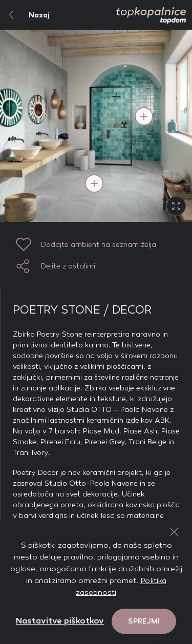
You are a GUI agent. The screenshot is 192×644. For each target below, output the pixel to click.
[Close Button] (174, 532)
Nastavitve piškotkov (60, 621)
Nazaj (25, 15)
